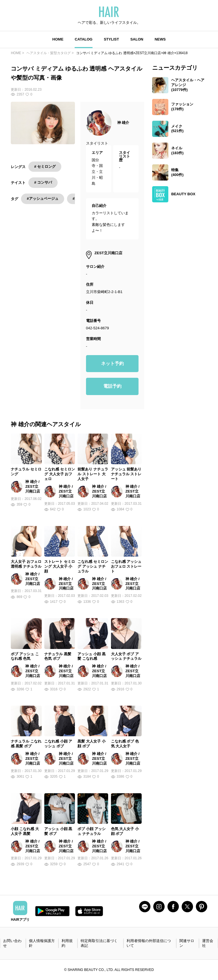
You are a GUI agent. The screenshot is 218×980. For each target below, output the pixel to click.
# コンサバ (43, 182)
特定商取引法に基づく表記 (99, 943)
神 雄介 (123, 123)
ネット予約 (112, 363)
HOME (58, 39)
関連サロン (187, 943)
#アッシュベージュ (42, 199)
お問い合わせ (12, 943)
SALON (137, 39)
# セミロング (45, 166)
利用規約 (67, 943)
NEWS (160, 39)
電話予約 (112, 386)
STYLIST (111, 39)
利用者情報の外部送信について (149, 943)
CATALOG (83, 39)
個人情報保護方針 (42, 943)
